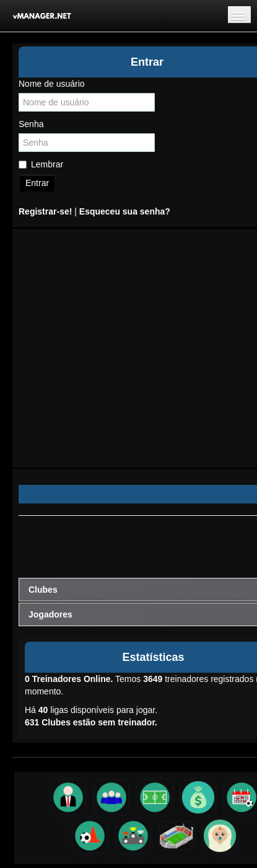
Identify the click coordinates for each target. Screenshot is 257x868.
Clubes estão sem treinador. (91, 722)
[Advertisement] (116, 348)
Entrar (37, 183)
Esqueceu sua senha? (125, 211)
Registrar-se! (45, 211)
